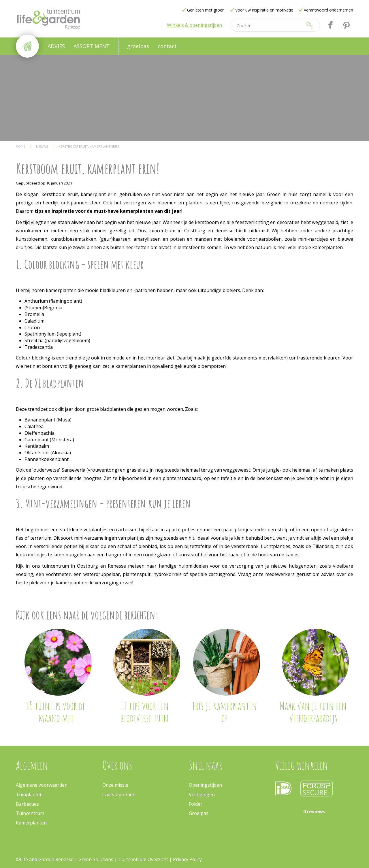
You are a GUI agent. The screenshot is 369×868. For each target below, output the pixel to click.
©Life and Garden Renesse (45, 859)
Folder (196, 804)
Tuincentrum (30, 813)
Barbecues (27, 804)
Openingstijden (205, 785)
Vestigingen (202, 794)
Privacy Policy (187, 859)
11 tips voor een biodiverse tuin (145, 712)
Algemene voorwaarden (42, 785)
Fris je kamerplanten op (225, 712)
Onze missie (115, 785)
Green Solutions (96, 859)
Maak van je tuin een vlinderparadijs (313, 712)
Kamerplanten (31, 823)
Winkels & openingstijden (194, 25)
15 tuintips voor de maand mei (56, 712)
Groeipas (199, 813)
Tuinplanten (29, 794)
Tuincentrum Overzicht (143, 859)
